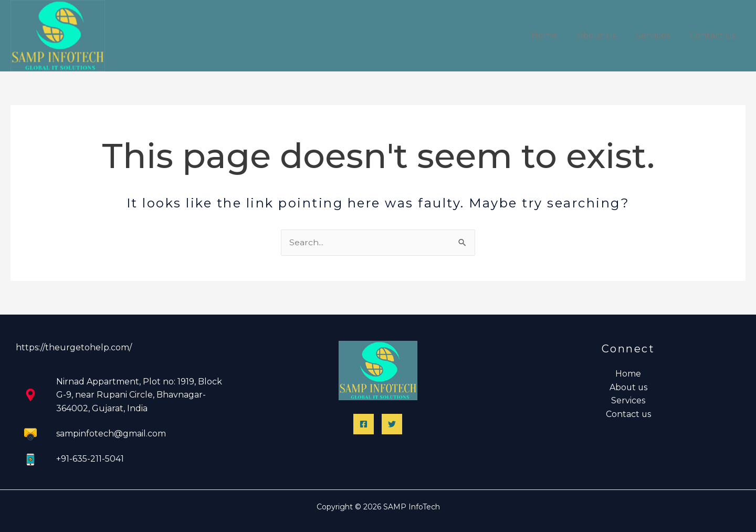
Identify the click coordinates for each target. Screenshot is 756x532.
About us (604, 35)
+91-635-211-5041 (90, 459)
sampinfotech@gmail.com (111, 434)
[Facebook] (364, 424)
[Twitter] (392, 424)
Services (658, 35)
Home (555, 35)
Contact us (714, 35)
